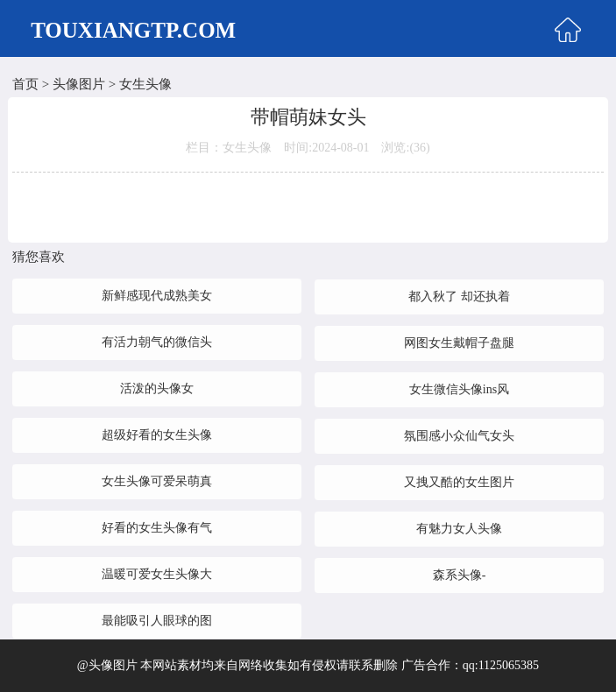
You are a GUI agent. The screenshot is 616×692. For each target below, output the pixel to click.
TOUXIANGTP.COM (133, 30)
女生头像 (145, 84)
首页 (25, 84)
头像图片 (79, 84)
